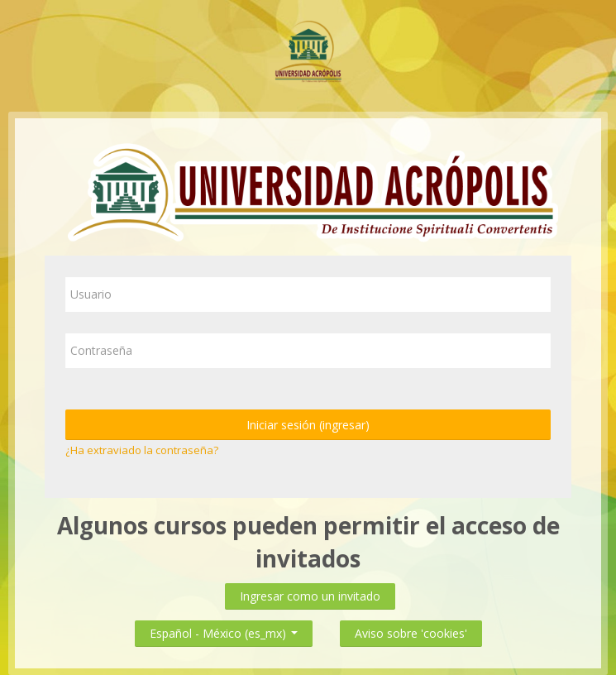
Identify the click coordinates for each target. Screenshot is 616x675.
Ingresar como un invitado (310, 596)
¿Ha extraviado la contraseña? (142, 450)
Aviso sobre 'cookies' (411, 633)
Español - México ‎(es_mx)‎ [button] (224, 630)
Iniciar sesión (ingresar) (308, 425)
